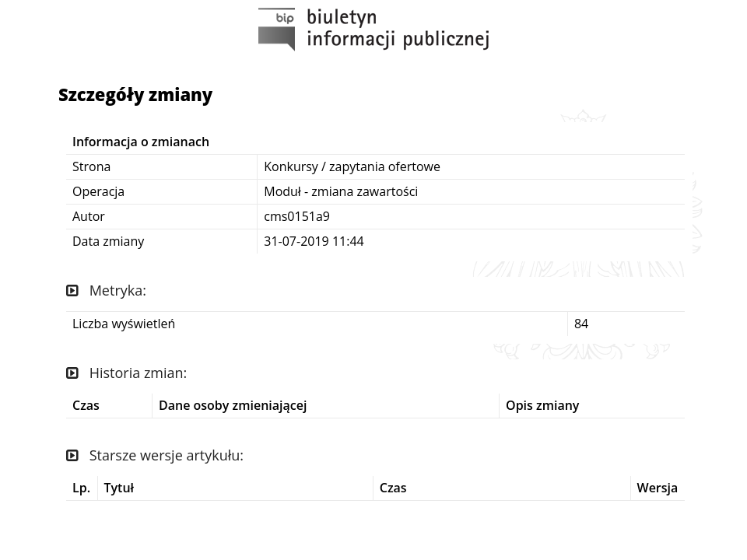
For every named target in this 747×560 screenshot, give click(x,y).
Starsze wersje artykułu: (155, 455)
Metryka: (106, 290)
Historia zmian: (126, 373)
